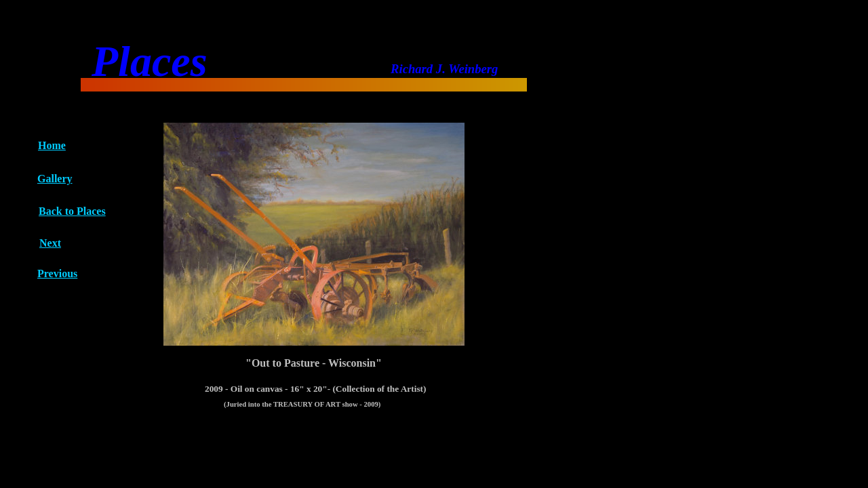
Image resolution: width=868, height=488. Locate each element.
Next (50, 243)
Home (52, 145)
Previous (57, 273)
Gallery (55, 179)
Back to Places (72, 211)
